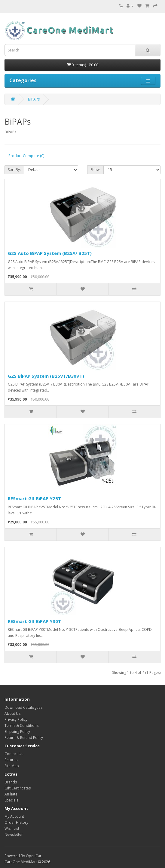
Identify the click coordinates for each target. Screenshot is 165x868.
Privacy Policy (16, 719)
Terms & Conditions (21, 725)
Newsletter (14, 834)
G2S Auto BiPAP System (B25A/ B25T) (50, 253)
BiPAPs (34, 99)
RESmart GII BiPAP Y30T (34, 621)
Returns (11, 760)
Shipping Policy (17, 732)
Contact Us (14, 754)
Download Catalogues (23, 707)
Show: (95, 170)
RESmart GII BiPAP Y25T (34, 498)
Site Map (12, 766)
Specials (11, 800)
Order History (16, 822)
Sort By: (14, 170)
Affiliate (11, 794)
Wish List (12, 828)
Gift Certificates (18, 788)
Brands (11, 782)
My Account (14, 816)
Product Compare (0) (26, 156)
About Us (12, 713)
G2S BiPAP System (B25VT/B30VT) (46, 376)
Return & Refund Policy (24, 738)
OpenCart (34, 856)
